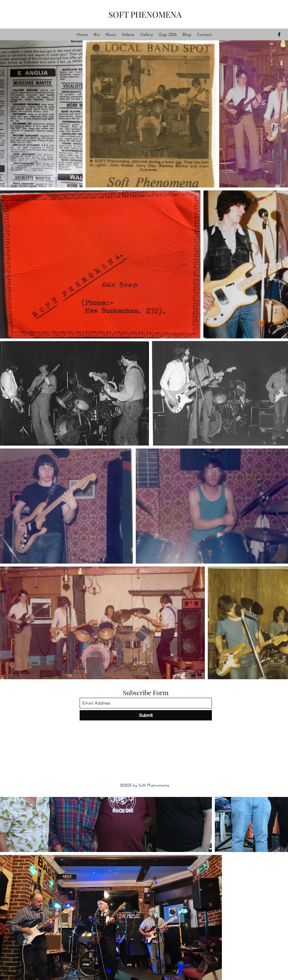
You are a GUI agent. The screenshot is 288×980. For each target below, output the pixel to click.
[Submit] (146, 715)
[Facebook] (279, 34)
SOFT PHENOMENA (145, 14)
